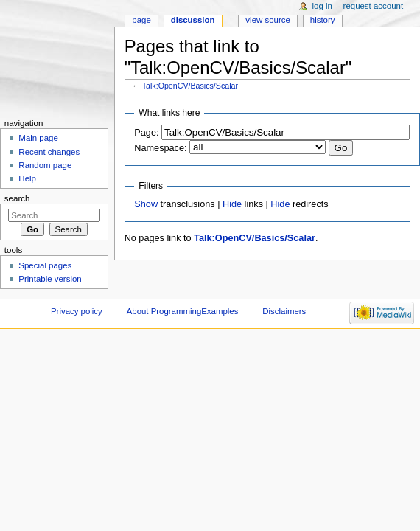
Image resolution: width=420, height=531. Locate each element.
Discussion (193, 20)
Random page (45, 165)
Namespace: (160, 148)
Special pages (45, 265)
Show (146, 204)
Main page (38, 138)
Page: (146, 133)
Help (27, 178)
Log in (322, 6)
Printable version (50, 279)
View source (267, 20)
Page (141, 20)
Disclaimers (284, 311)
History (323, 20)
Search (17, 198)
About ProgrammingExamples (183, 311)
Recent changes (49, 152)
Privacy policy (77, 311)
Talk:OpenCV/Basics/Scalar (190, 86)
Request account (374, 6)
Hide (232, 204)
